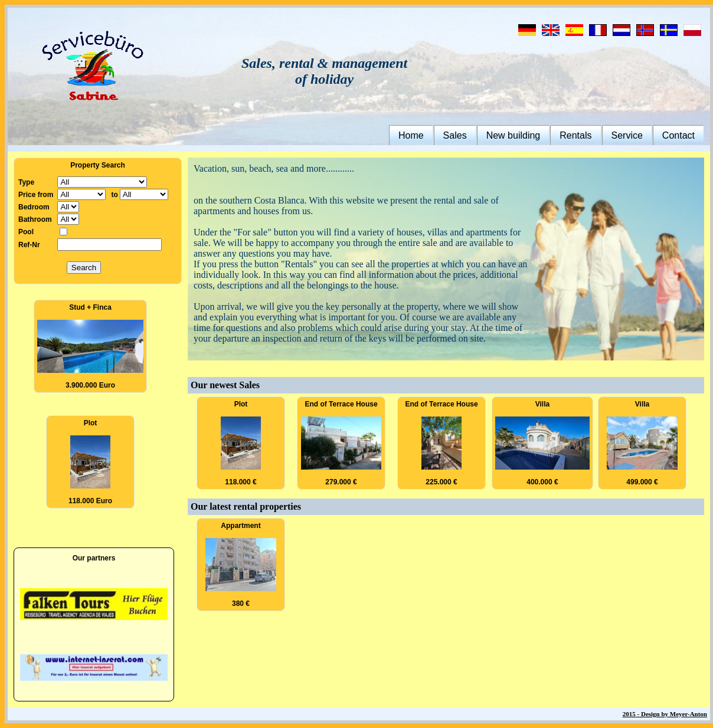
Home (411, 135)
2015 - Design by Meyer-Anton (665, 714)
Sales (455, 135)
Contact (678, 135)
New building (514, 135)
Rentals (575, 135)
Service (627, 135)
